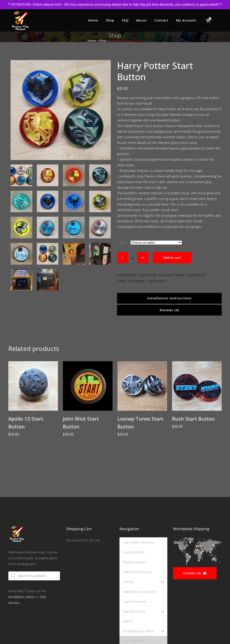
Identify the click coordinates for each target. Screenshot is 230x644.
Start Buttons (196, 275)
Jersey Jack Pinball (172, 275)
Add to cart (172, 258)
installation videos (22, 597)
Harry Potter (148, 275)
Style (123, 242)
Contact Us (195, 573)
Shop (103, 41)
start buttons (157, 281)
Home (92, 41)
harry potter (137, 281)
